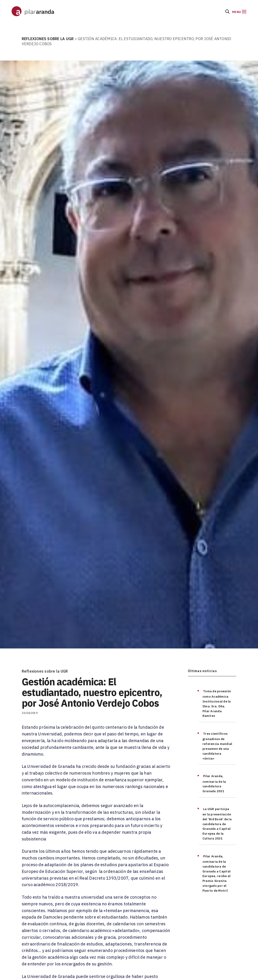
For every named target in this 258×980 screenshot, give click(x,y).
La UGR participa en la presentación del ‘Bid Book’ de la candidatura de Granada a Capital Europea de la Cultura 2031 (217, 824)
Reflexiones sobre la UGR (45, 671)
